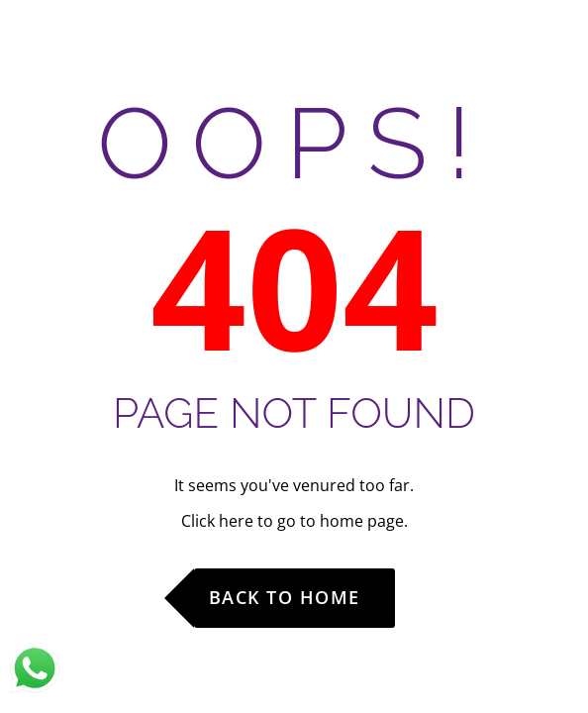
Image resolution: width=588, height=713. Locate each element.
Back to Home (285, 597)
